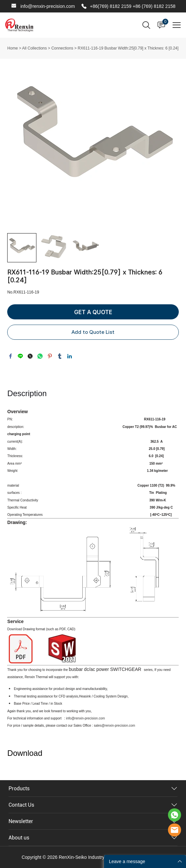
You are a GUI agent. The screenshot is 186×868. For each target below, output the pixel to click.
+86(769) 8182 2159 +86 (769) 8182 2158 (133, 6)
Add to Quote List (93, 332)
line (20, 356)
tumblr (60, 356)
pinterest (50, 356)
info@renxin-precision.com (48, 6)
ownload (16, 629)
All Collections (34, 48)
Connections (62, 48)
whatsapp (40, 356)
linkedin (70, 356)
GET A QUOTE (93, 312)
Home (12, 48)
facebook (10, 356)
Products (19, 788)
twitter (30, 356)
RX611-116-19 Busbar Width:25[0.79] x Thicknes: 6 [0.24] (128, 48)
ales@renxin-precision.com (115, 726)
